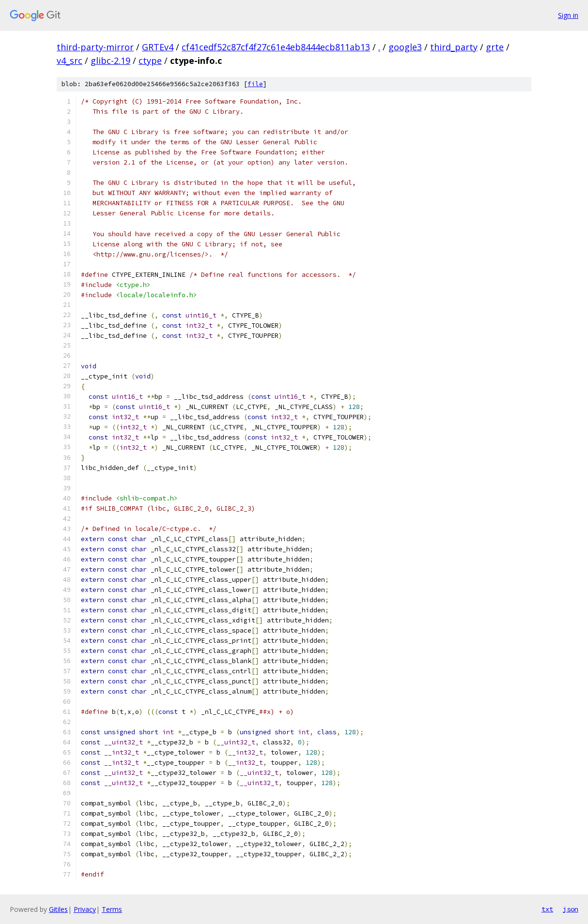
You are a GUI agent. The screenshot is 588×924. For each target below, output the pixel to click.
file (255, 84)
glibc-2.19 (110, 61)
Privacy (85, 909)
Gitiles (58, 909)
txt (547, 909)
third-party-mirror (95, 47)
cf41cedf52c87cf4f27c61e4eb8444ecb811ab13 (276, 47)
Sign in (568, 15)
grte (495, 47)
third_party (454, 47)
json (571, 909)
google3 (405, 47)
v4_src (70, 61)
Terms (112, 909)
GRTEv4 (158, 47)
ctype (150, 61)
